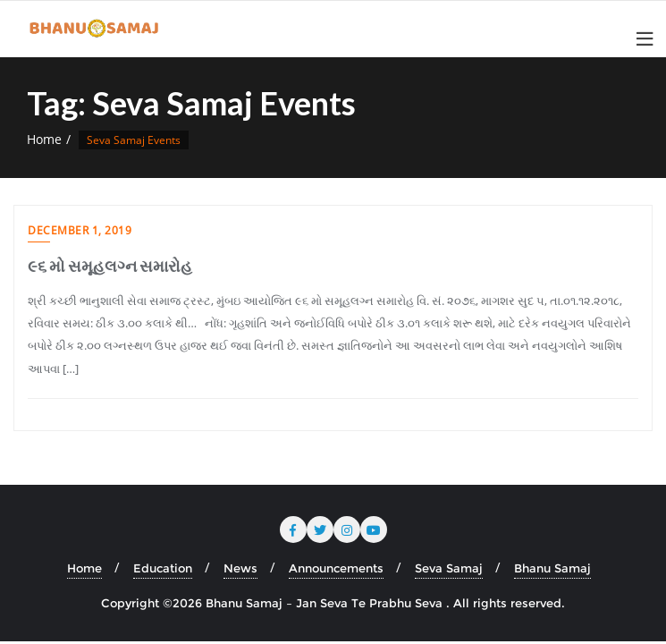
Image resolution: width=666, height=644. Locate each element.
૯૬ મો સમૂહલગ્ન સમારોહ (110, 266)
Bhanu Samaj (552, 568)
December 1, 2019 (80, 230)
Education (163, 568)
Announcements (336, 568)
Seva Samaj (449, 568)
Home (44, 139)
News (240, 568)
